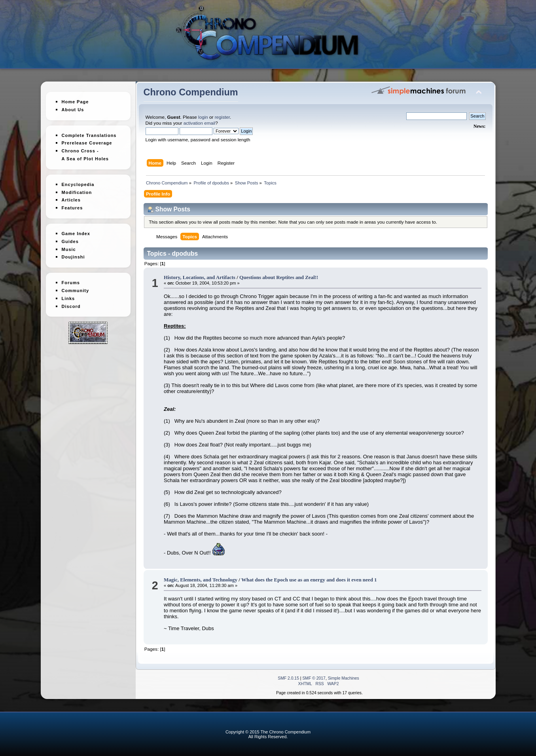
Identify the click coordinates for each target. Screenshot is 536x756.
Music (69, 246)
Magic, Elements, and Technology (201, 580)
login (203, 117)
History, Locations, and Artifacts (200, 277)
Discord (71, 303)
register (222, 117)
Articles (71, 197)
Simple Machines (344, 678)
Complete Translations (89, 135)
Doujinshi (73, 254)
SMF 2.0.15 (288, 678)
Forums (71, 279)
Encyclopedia (78, 181)
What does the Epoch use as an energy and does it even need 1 (309, 580)
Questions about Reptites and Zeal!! (279, 277)
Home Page (75, 102)
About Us (73, 110)
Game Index (76, 230)
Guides (70, 238)
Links (68, 295)
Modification (77, 189)
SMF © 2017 (314, 678)
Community (76, 287)
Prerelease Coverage (87, 143)
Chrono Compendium (191, 92)
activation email (200, 123)
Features (72, 205)
